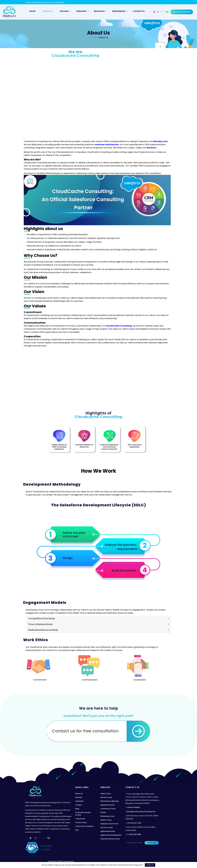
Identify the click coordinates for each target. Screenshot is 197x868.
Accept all (150, 865)
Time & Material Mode (40, 625)
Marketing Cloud (107, 817)
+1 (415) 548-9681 (134, 835)
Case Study (80, 820)
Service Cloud (106, 798)
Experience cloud (107, 806)
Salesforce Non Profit (109, 825)
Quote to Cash (107, 828)
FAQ (77, 831)
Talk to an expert (182, 12)
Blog (77, 810)
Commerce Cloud (108, 810)
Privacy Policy (81, 823)
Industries (81, 11)
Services (64, 11)
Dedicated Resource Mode (43, 631)
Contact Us (139, 11)
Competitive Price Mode (42, 619)
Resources (99, 11)
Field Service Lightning (109, 802)
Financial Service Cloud (110, 840)
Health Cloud (106, 821)
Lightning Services (108, 832)
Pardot (103, 813)
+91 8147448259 (133, 808)
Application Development (111, 836)
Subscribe (152, 844)
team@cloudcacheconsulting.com (141, 812)
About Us (48, 11)
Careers (79, 806)
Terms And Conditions (84, 827)
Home (34, 11)
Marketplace (119, 11)
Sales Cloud (105, 794)
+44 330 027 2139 (134, 824)
